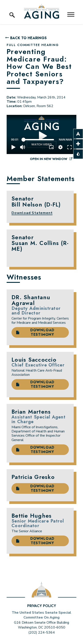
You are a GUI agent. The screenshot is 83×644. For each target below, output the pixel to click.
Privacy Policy (42, 606)
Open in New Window (51, 159)
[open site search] (12, 10)
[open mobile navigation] (71, 14)
